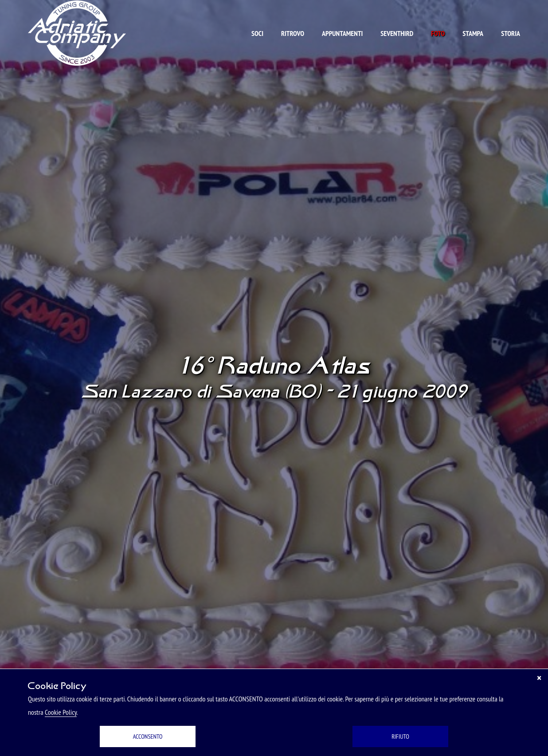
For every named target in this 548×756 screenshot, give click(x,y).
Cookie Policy (61, 712)
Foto (438, 33)
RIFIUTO (400, 736)
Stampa (473, 33)
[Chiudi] (539, 678)
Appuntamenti (342, 33)
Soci (257, 33)
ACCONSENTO (148, 736)
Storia (511, 33)
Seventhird (397, 33)
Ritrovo (293, 33)
